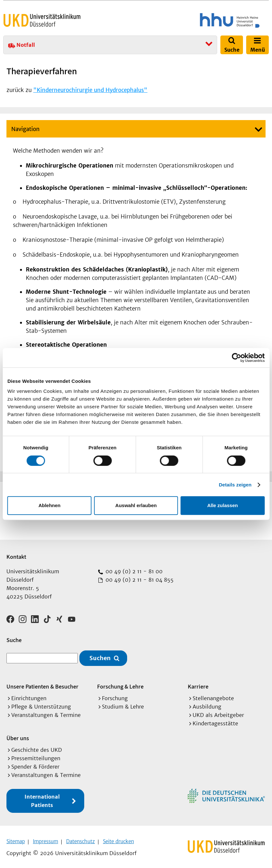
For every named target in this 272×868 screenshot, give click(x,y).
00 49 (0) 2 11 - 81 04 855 (139, 580)
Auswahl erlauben (136, 505)
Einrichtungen (29, 696)
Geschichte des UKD (37, 748)
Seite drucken (118, 839)
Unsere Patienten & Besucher (42, 684)
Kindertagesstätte (215, 721)
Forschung (115, 696)
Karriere (198, 684)
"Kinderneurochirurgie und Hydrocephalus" (90, 90)
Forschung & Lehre (120, 684)
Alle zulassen (222, 505)
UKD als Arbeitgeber (218, 713)
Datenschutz (81, 839)
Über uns (18, 736)
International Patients (42, 799)
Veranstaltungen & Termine (46, 713)
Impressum (45, 839)
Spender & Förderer (35, 764)
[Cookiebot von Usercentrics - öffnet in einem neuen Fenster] (236, 358)
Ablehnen (49, 505)
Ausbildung (207, 704)
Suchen (100, 656)
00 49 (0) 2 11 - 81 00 (133, 571)
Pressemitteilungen (36, 756)
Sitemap (16, 839)
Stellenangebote (213, 696)
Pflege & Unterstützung (41, 704)
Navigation (25, 129)
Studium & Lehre (123, 704)
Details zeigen (235, 485)
